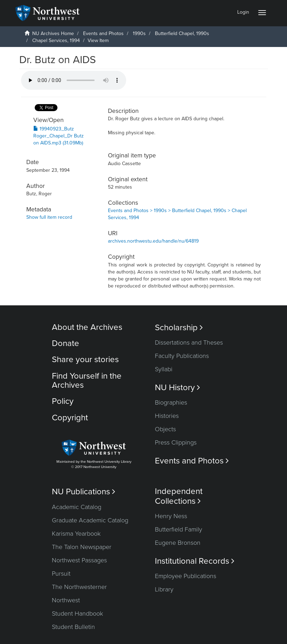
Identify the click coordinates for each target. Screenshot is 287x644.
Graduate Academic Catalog (90, 520)
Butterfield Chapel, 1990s (182, 33)
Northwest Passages (79, 560)
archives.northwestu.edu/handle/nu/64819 (153, 241)
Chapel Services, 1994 (56, 40)
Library (164, 589)
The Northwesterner (79, 587)
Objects (165, 429)
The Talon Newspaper (82, 547)
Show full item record (49, 217)
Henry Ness (171, 516)
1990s (139, 33)
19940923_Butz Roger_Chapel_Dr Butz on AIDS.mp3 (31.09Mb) (59, 136)
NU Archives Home (53, 33)
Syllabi (164, 369)
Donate (66, 343)
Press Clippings (176, 442)
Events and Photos (103, 33)
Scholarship (179, 328)
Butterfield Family (179, 529)
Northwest (66, 600)
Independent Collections (179, 496)
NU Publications (84, 492)
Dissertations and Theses (189, 343)
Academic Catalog (77, 507)
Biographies (171, 402)
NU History (177, 388)
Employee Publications (186, 576)
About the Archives (87, 327)
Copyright (70, 418)
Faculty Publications (182, 356)
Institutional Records (195, 561)
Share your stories (85, 360)
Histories (167, 416)
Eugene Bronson (178, 543)
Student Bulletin (73, 627)
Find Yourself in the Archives (87, 381)
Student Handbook (77, 614)
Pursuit (61, 574)
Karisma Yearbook (76, 534)
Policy (63, 401)
